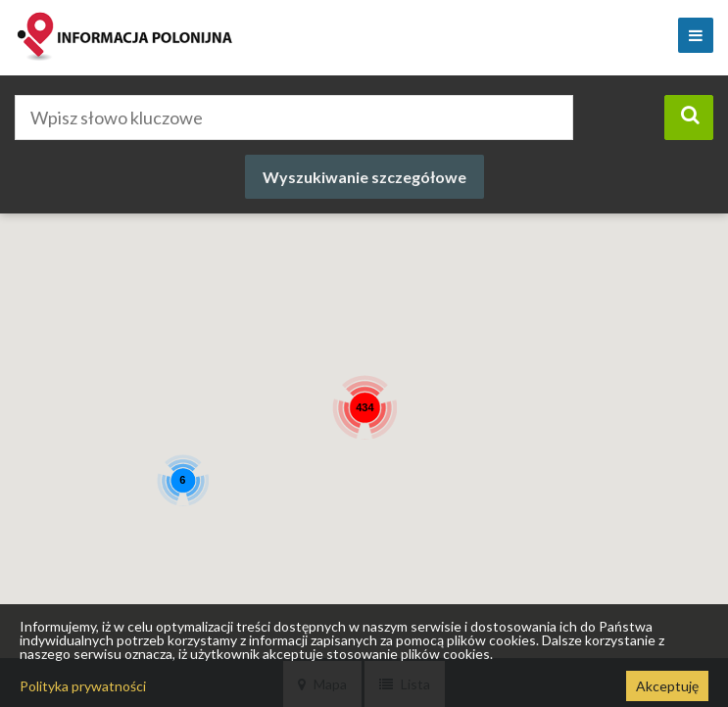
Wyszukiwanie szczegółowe (364, 177)
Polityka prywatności (83, 686)
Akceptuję (667, 686)
